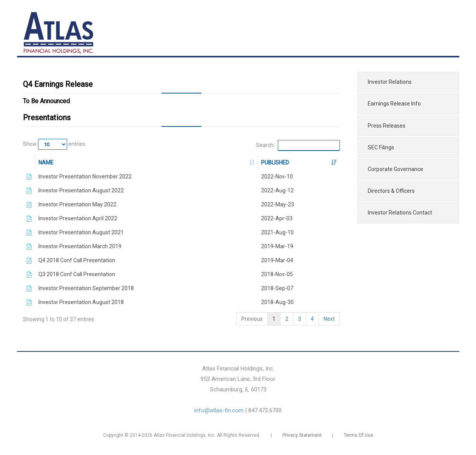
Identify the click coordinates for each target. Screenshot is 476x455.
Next (329, 319)
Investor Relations (390, 82)
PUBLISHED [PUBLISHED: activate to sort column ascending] (275, 163)
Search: (298, 145)
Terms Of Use (358, 435)
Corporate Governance (396, 169)
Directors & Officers (391, 191)
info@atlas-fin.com (219, 410)
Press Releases (387, 126)
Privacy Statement (302, 435)
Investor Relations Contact (400, 213)
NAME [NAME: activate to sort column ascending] (46, 163)
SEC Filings (381, 147)
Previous (252, 319)
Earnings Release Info (394, 104)
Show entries (54, 144)
